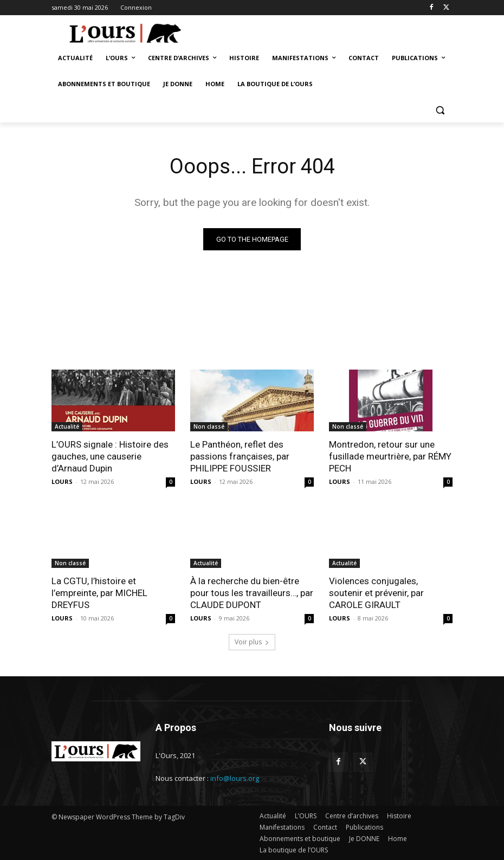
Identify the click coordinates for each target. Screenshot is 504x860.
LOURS (62, 481)
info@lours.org (235, 778)
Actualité (67, 426)
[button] (440, 110)
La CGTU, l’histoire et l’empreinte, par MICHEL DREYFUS (99, 593)
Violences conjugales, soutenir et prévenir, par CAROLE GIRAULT (376, 593)
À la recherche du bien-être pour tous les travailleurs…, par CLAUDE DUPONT (252, 593)
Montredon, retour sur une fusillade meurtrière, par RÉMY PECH (390, 456)
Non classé (209, 426)
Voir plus (252, 642)
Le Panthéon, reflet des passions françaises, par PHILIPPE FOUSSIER (240, 456)
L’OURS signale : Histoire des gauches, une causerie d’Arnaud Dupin (110, 456)
